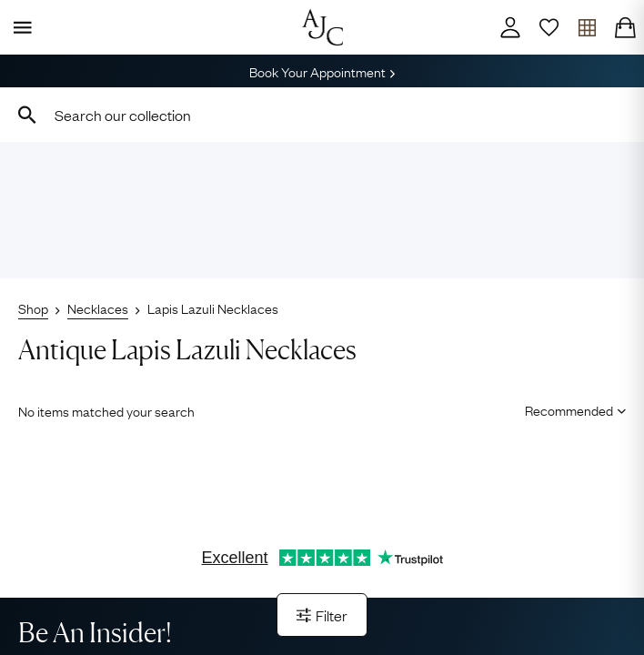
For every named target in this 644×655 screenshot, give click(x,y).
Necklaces (98, 307)
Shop (33, 307)
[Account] (510, 27)
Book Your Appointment (322, 71)
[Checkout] (625, 27)
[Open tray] (587, 27)
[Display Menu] (19, 27)
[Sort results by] (569, 409)
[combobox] (322, 115)
